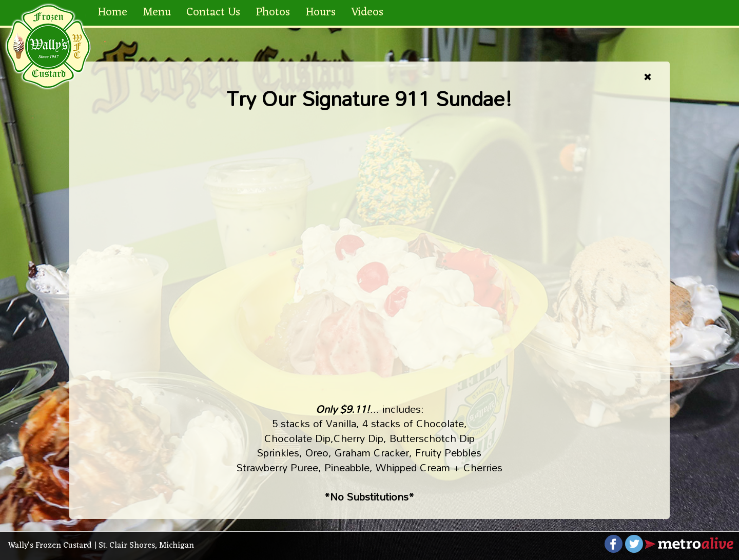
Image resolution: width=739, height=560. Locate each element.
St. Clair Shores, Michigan (146, 546)
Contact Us (213, 13)
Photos (273, 13)
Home (112, 13)
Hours (320, 13)
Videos (367, 13)
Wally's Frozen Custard (50, 546)
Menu (157, 13)
